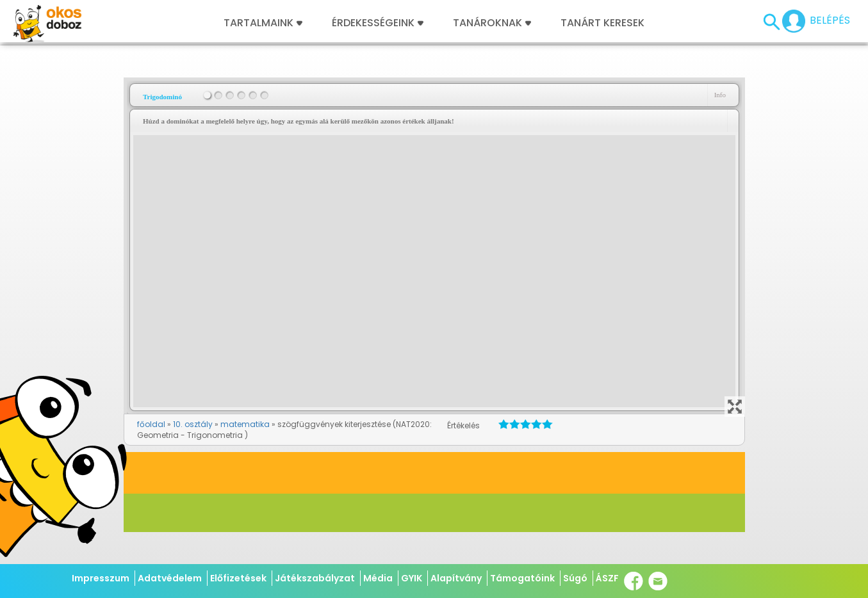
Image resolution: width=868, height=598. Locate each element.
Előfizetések (238, 578)
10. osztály (193, 424)
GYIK (412, 578)
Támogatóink (522, 578)
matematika (245, 424)
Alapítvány (456, 578)
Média (378, 578)
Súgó (575, 578)
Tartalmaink (263, 23)
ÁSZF (607, 578)
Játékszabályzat (315, 578)
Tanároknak (492, 23)
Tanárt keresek (602, 23)
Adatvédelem (170, 578)
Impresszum (101, 578)
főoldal (151, 424)
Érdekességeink (378, 23)
